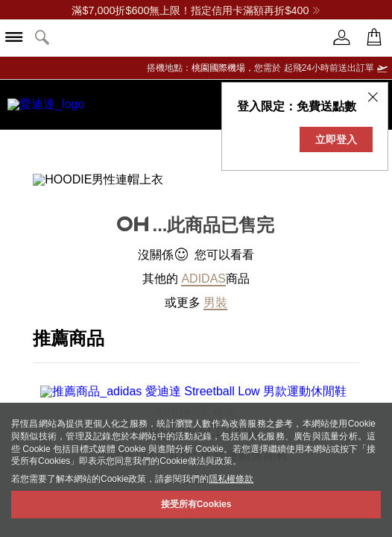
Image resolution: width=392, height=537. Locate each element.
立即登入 (336, 139)
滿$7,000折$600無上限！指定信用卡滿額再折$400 (196, 10)
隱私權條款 (231, 479)
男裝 (215, 291)
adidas (203, 267)
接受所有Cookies (196, 504)
